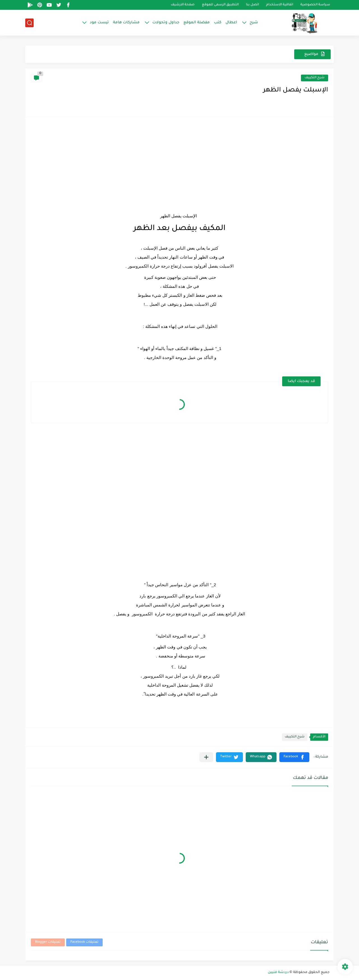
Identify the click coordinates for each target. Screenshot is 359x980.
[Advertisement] (179, 162)
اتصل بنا (252, 5)
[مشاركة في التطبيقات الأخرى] (206, 757)
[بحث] (29, 23)
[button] (294, 757)
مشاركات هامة (126, 23)
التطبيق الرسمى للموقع (220, 5)
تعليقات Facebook (84, 942)
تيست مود (99, 23)
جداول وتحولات (166, 23)
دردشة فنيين (278, 972)
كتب (218, 23)
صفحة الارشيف (183, 5)
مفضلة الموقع (197, 23)
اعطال (231, 23)
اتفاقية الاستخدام (280, 5)
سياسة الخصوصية (315, 5)
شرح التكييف (315, 78)
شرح (254, 23)
